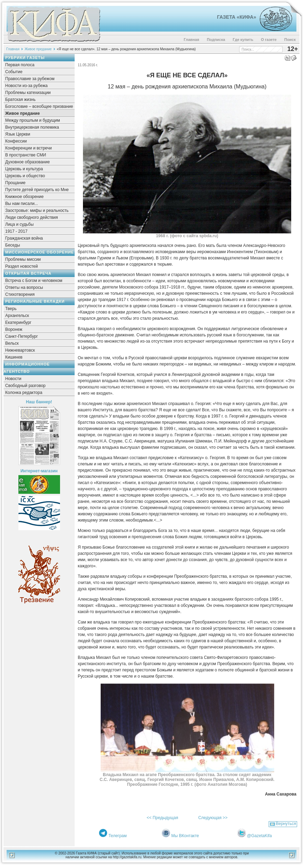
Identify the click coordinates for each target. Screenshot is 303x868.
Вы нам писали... (22, 204)
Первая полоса (20, 65)
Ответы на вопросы (24, 287)
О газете (269, 40)
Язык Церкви (18, 134)
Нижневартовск (20, 350)
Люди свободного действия (32, 217)
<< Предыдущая (162, 818)
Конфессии (16, 141)
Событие (14, 72)
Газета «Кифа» (237, 17)
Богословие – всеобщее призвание (39, 106)
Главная (191, 40)
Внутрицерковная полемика (32, 127)
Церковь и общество (25, 176)
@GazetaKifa (260, 836)
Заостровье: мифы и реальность (37, 210)
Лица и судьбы (19, 224)
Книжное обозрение (24, 197)
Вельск (12, 343)
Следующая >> (213, 818)
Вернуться (286, 824)
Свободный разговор (25, 386)
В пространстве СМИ (26, 155)
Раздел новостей (22, 266)
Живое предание (38, 49)
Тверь (11, 309)
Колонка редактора (24, 393)
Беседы (13, 245)
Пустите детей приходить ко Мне (37, 190)
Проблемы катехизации (28, 93)
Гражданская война (24, 238)
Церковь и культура (24, 169)
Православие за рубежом (30, 79)
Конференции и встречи (28, 148)
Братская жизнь (20, 100)
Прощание (15, 183)
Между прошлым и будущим (33, 120)
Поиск (290, 40)
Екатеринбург (18, 323)
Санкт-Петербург (22, 336)
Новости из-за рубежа (26, 86)
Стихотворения (20, 294)
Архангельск (17, 316)
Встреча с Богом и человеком (34, 281)
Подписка (216, 40)
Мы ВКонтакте (185, 836)
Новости (13, 379)
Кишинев (14, 357)
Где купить (243, 40)
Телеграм (117, 836)
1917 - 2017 (16, 231)
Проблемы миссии (23, 259)
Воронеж (14, 329)
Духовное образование (27, 162)
